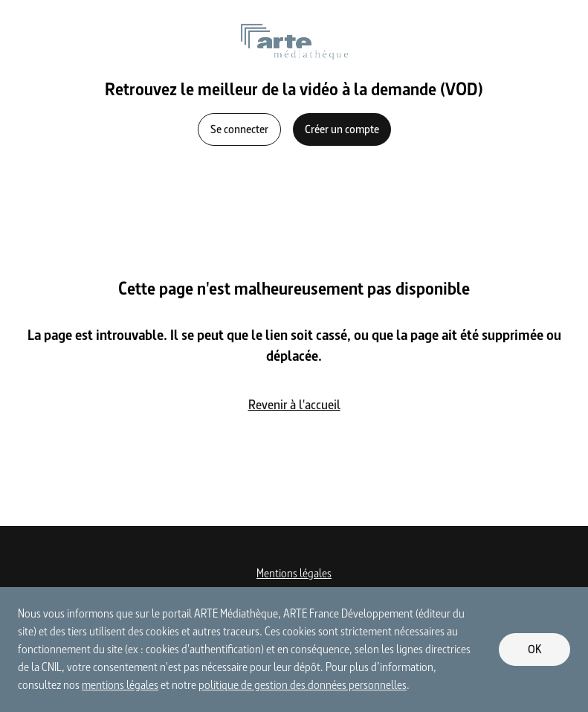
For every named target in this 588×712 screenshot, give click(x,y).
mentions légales (120, 685)
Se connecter (239, 129)
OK (535, 649)
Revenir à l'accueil (294, 404)
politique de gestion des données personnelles (303, 685)
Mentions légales (294, 573)
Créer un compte (342, 129)
